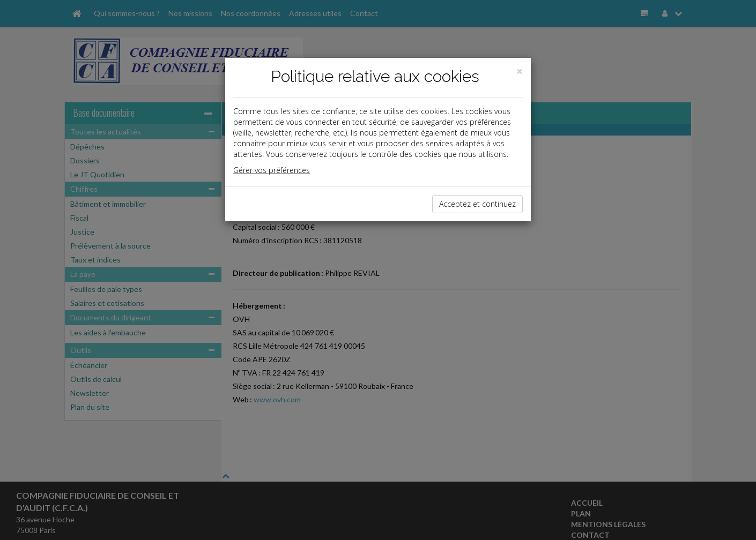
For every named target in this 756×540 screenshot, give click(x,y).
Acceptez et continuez (477, 204)
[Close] (520, 72)
